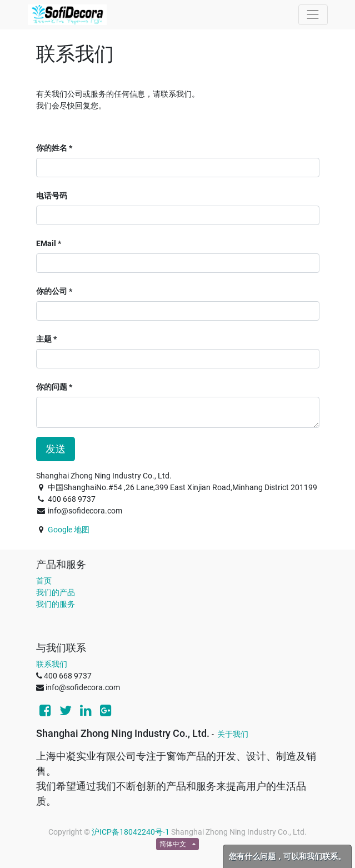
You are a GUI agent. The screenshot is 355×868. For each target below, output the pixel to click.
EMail (46, 243)
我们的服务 (56, 604)
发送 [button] (56, 449)
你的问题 (52, 387)
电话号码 (52, 196)
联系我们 (52, 664)
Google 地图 (69, 530)
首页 (44, 581)
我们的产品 (56, 592)
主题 (44, 339)
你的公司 (52, 291)
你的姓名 (52, 148)
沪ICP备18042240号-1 (131, 832)
